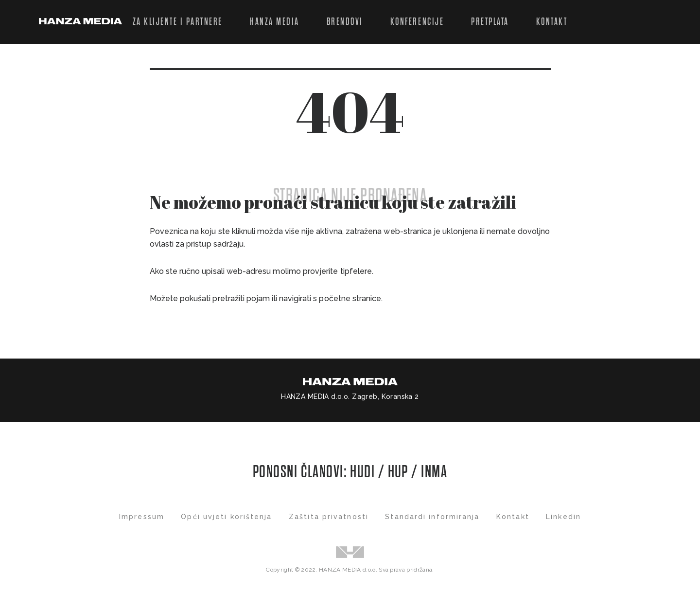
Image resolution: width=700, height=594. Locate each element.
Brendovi (345, 22)
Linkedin (563, 517)
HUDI (364, 472)
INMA (434, 472)
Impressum (142, 517)
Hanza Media (275, 22)
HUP (398, 472)
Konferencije (417, 22)
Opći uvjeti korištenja (226, 517)
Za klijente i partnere (178, 22)
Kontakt (552, 22)
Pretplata (490, 22)
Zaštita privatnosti (329, 517)
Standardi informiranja (432, 517)
